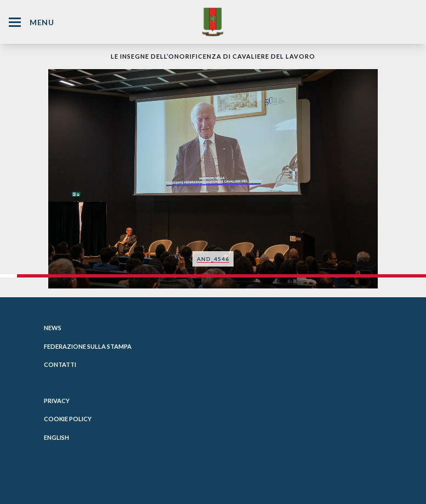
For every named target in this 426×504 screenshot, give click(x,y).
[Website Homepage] (213, 22)
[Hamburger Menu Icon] (15, 22)
